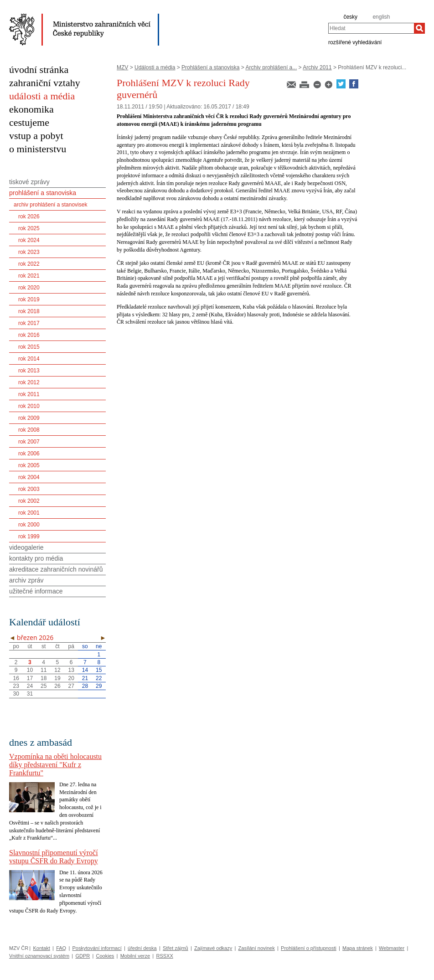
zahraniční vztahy (45, 83)
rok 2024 (29, 240)
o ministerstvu (38, 149)
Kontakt (41, 948)
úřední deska (142, 948)
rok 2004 (29, 477)
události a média (42, 96)
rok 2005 (29, 465)
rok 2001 (29, 513)
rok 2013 (29, 371)
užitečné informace (36, 591)
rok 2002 (29, 501)
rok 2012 (29, 382)
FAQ (61, 948)
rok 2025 (29, 228)
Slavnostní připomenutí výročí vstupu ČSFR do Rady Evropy (54, 857)
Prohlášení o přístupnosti (309, 948)
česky (350, 17)
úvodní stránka (39, 70)
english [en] (381, 17)
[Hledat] (419, 28)
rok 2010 (29, 406)
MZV (122, 67)
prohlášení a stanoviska (43, 193)
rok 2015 (29, 347)
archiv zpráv (26, 580)
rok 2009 (29, 418)
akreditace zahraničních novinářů (56, 569)
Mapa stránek (358, 948)
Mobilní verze (135, 956)
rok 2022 (29, 264)
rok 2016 (29, 335)
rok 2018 (29, 311)
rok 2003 (29, 489)
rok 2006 (29, 454)
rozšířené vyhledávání (355, 42)
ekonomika (31, 109)
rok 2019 (29, 299)
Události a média (155, 67)
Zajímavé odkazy (213, 948)
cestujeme (29, 122)
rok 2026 (29, 217)
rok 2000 (29, 525)
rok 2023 (29, 252)
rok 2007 (29, 442)
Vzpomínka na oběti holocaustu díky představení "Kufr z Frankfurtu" (55, 765)
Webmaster (392, 948)
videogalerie (26, 547)
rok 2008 (29, 430)
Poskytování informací (97, 948)
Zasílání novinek (257, 948)
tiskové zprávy (29, 182)
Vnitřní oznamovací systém (39, 956)
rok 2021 (29, 276)
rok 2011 (29, 394)
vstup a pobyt (36, 136)
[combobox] (371, 28)
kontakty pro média (36, 558)
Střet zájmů (176, 948)
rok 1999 (29, 536)
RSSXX (164, 956)
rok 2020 (29, 288)
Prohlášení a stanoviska (210, 67)
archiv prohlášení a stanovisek (50, 205)
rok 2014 (29, 359)
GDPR (83, 956)
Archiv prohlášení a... (271, 67)
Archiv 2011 (317, 67)
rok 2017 (29, 323)
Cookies (105, 956)
